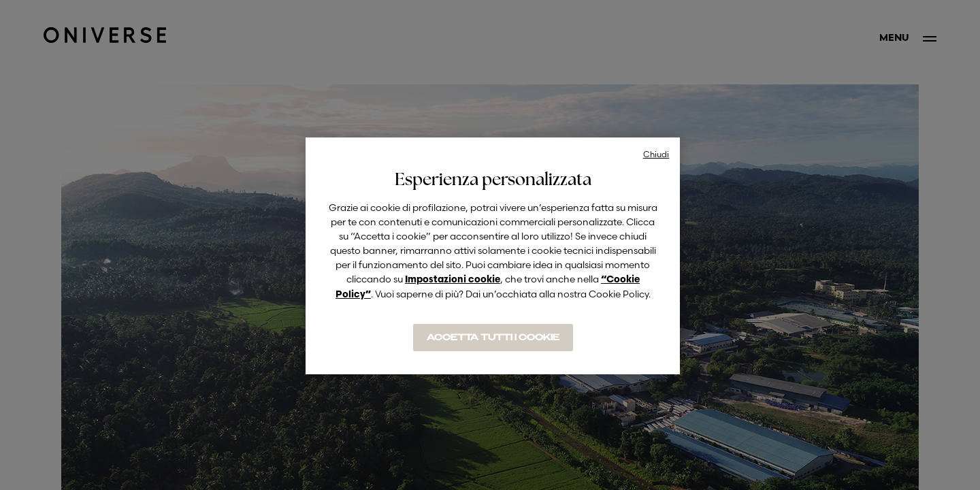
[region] (493, 256)
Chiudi (656, 154)
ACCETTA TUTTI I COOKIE (493, 338)
